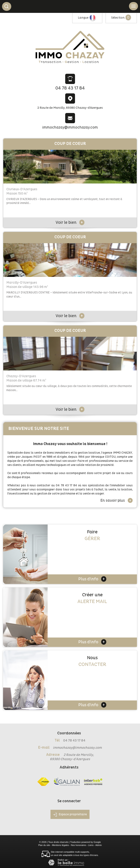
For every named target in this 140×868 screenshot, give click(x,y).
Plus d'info (92, 579)
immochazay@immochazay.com (70, 127)
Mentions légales (60, 845)
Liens (91, 845)
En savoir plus (116, 500)
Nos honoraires (79, 845)
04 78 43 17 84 (70, 88)
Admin (99, 845)
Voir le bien (70, 223)
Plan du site (44, 845)
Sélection (118, 18)
